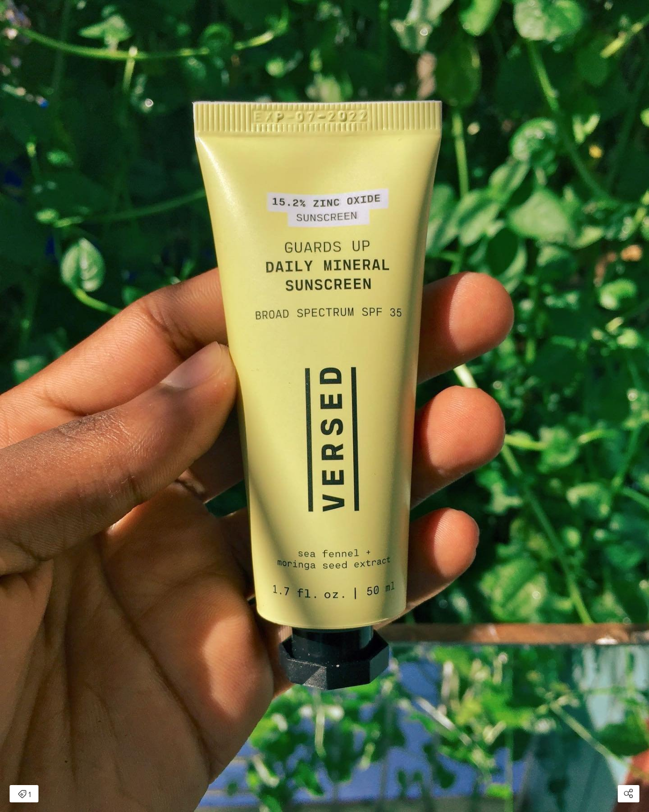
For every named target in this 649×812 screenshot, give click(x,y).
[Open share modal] (629, 794)
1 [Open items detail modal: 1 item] (24, 795)
